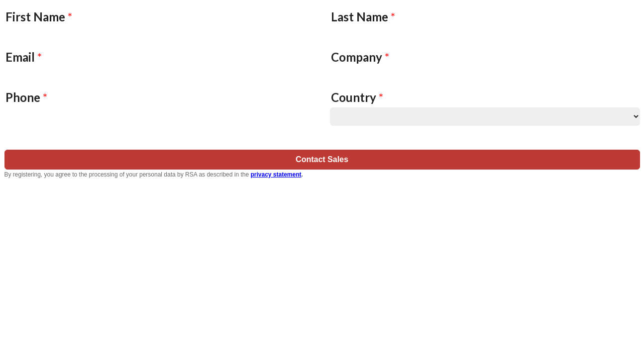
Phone (26, 97)
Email (24, 57)
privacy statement (276, 175)
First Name (39, 17)
